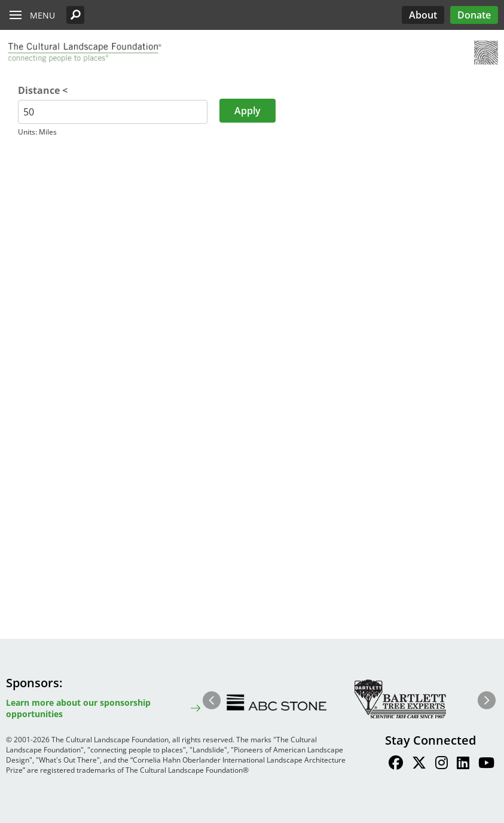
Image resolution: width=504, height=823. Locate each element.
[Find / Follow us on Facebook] (396, 764)
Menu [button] (42, 15)
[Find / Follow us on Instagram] (442, 764)
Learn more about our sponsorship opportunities (78, 708)
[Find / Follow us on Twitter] (419, 764)
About (423, 15)
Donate (474, 15)
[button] (75, 15)
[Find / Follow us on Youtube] (486, 764)
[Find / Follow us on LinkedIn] (463, 764)
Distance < (43, 90)
